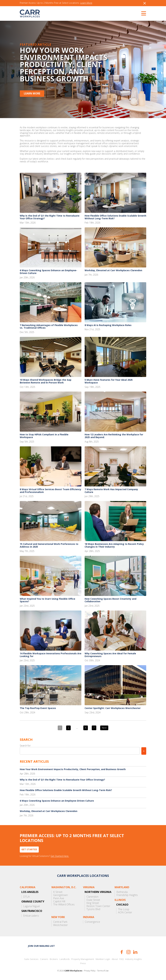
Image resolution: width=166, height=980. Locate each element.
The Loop (124, 909)
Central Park (60, 922)
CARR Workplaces (30, 13)
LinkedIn (135, 952)
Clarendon (92, 897)
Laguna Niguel (31, 906)
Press (83, 963)
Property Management (83, 959)
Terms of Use (103, 971)
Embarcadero (31, 916)
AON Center (125, 912)
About (115, 959)
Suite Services (31, 959)
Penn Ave (59, 898)
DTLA (26, 897)
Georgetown (60, 895)
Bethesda (122, 892)
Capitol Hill (59, 901)
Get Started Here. (60, 856)
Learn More (86, 3)
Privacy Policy (90, 971)
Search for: (25, 746)
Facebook (122, 952)
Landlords (65, 959)
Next (104, 728)
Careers (44, 959)
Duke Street (93, 900)
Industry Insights (134, 959)
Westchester (60, 925)
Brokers (54, 959)
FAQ (122, 959)
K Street (58, 892)
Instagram (128, 952)
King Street (93, 903)
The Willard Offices (64, 904)
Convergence (92, 922)
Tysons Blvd (93, 909)
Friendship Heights (127, 895)
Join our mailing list (41, 946)
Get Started (29, 849)
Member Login (103, 959)
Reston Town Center (98, 906)
